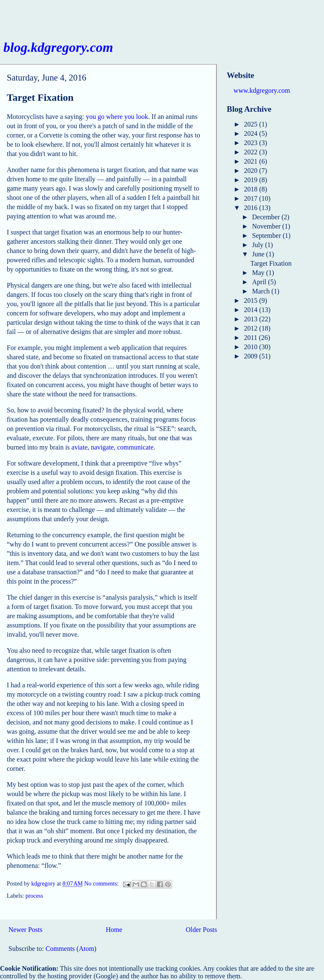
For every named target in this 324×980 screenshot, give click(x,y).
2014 (251, 310)
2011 (251, 338)
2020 (251, 171)
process (34, 896)
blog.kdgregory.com (58, 47)
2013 (251, 319)
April (260, 282)
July (259, 245)
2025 (251, 124)
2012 (251, 328)
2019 (251, 180)
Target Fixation (40, 97)
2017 (251, 198)
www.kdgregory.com (262, 90)
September (267, 236)
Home (114, 930)
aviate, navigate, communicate (112, 447)
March (262, 291)
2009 (251, 356)
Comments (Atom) (71, 949)
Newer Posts (25, 930)
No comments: (102, 884)
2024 (251, 133)
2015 (251, 300)
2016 (251, 208)
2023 (251, 143)
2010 (251, 347)
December (267, 217)
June (259, 254)
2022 (251, 152)
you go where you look (117, 117)
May (259, 273)
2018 (251, 189)
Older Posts (201, 930)
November (267, 226)
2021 (251, 161)
